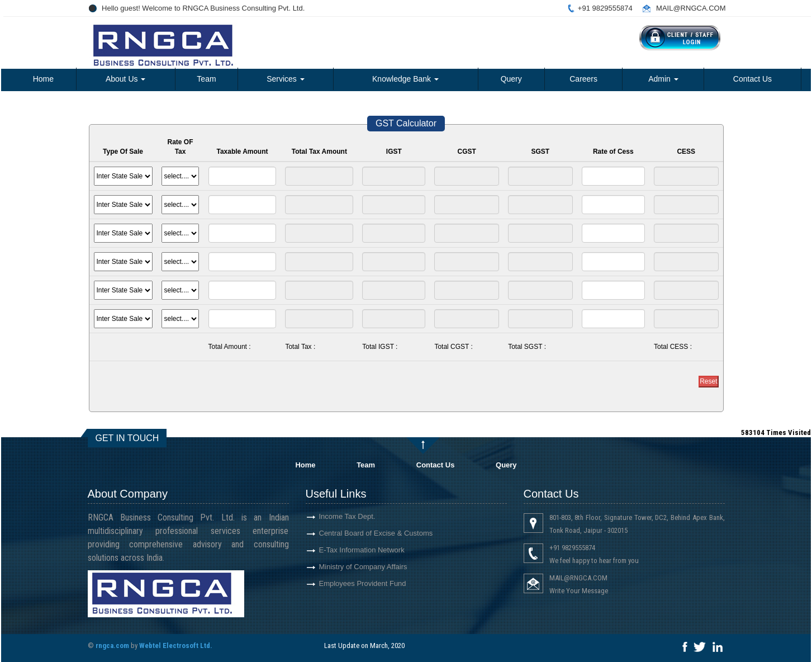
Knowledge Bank (405, 79)
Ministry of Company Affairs (350, 567)
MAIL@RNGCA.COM (691, 8)
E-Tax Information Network (348, 550)
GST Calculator (406, 123)
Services (286, 79)
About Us (125, 79)
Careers (583, 79)
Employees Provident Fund (349, 583)
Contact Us (752, 79)
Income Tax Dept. (334, 516)
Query (511, 79)
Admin (663, 79)
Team (206, 79)
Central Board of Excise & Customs (363, 533)
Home (43, 79)
